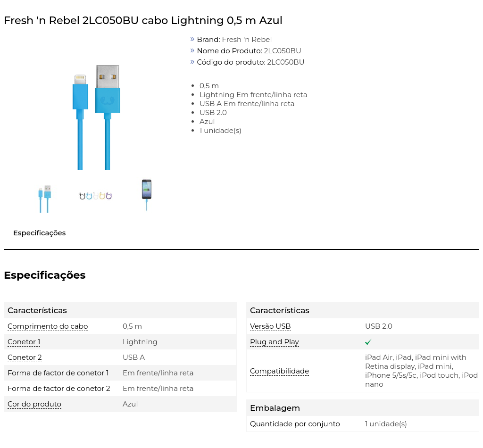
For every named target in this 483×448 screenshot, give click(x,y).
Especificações (39, 233)
